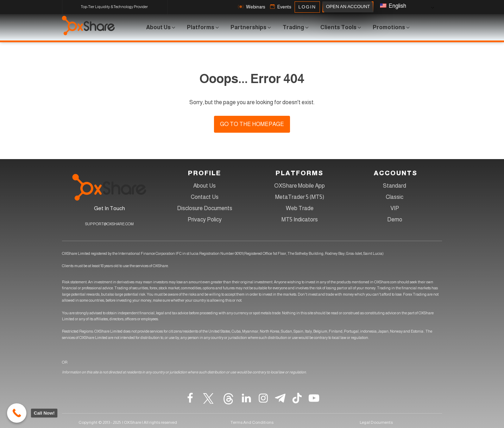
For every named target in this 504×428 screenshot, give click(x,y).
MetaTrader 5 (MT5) (300, 197)
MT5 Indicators (300, 219)
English (393, 6)
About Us (204, 186)
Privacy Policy (205, 219)
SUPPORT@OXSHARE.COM (109, 224)
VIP (395, 208)
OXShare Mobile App (300, 186)
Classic (395, 197)
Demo (395, 219)
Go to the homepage (252, 124)
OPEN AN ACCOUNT (348, 7)
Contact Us (205, 197)
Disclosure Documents (205, 208)
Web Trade (300, 208)
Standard (395, 186)
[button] (250, 7)
